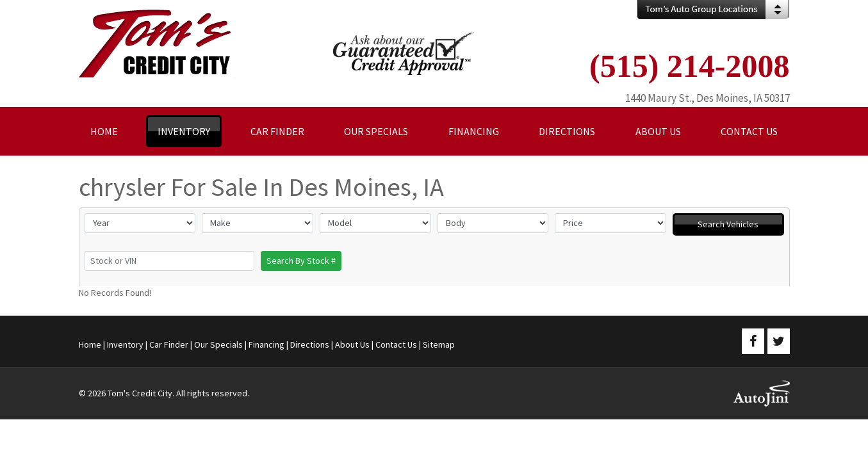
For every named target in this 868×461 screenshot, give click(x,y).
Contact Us (396, 344)
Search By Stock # (301, 261)
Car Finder (169, 344)
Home (90, 344)
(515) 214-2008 (689, 66)
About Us (352, 344)
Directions (310, 344)
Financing (266, 344)
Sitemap (439, 344)
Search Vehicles (728, 224)
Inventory (125, 344)
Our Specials (218, 344)
